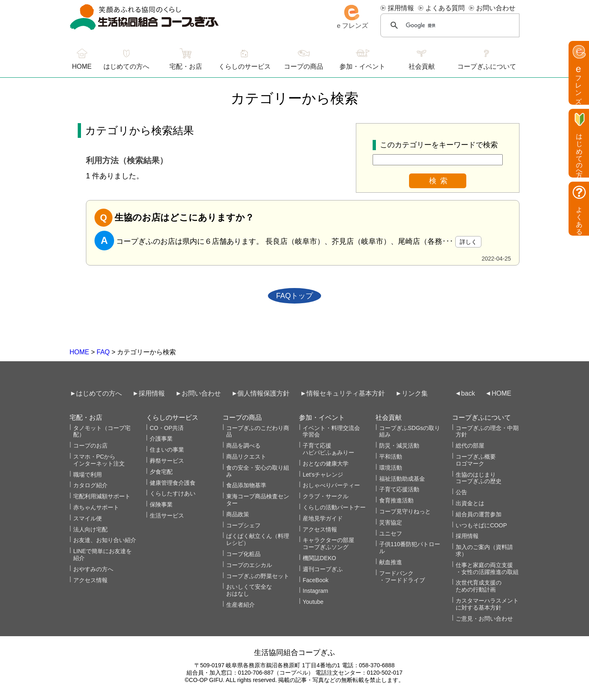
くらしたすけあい (173, 493)
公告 (461, 492)
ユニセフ (391, 533)
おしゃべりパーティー (331, 485)
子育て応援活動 (399, 489)
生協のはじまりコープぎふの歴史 (479, 478)
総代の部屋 (470, 446)
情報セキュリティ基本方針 (346, 393)
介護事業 (161, 439)
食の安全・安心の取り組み (258, 471)
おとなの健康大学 (326, 464)
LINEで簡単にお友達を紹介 (102, 555)
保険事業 (161, 504)
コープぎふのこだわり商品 (258, 431)
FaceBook (316, 580)
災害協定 (391, 522)
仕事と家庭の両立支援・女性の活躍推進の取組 (487, 568)
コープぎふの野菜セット (258, 576)
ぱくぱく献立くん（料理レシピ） (258, 539)
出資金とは (470, 503)
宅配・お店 (186, 66)
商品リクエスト (246, 457)
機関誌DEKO (319, 558)
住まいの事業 (167, 450)
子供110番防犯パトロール (410, 548)
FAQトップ (294, 296)
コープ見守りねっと (405, 511)
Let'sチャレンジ (323, 475)
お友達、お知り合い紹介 (105, 540)
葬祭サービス (167, 461)
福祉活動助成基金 (402, 479)
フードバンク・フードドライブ (402, 577)
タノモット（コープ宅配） (102, 431)
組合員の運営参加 (479, 514)
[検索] (450, 25)
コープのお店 (90, 446)
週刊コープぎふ (323, 569)
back (468, 393)
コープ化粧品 (243, 554)
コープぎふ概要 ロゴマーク (476, 460)
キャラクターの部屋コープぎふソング (328, 544)
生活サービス (167, 515)
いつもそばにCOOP (481, 525)
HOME (79, 352)
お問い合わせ (496, 8)
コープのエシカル (249, 565)
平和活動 (391, 457)
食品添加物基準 (246, 485)
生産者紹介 (241, 605)
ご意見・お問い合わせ (484, 619)
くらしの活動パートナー (334, 507)
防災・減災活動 (399, 446)
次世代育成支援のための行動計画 (479, 586)
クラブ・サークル (326, 496)
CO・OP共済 (167, 428)
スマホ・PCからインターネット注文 (99, 460)
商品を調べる (243, 446)
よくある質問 (445, 8)
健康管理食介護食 (173, 483)
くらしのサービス (245, 66)
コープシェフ (243, 525)
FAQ (103, 352)
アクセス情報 (90, 580)
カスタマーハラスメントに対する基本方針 (487, 604)
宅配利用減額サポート (102, 496)
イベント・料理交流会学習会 (331, 431)
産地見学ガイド (323, 518)
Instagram (315, 591)
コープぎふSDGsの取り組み (410, 431)
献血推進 (391, 562)
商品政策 (238, 514)
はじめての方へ (126, 66)
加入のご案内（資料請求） (484, 550)
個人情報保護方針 (263, 393)
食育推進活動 (396, 500)
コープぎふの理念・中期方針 (487, 431)
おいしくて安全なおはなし (249, 590)
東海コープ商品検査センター (258, 500)
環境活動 (391, 468)
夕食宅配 (161, 472)
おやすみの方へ (93, 569)
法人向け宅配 (90, 529)
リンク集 (415, 393)
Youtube (313, 602)
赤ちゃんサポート (96, 507)
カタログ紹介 (90, 485)
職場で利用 (88, 475)
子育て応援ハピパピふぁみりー (328, 449)
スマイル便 (88, 518)
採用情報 (401, 8)
